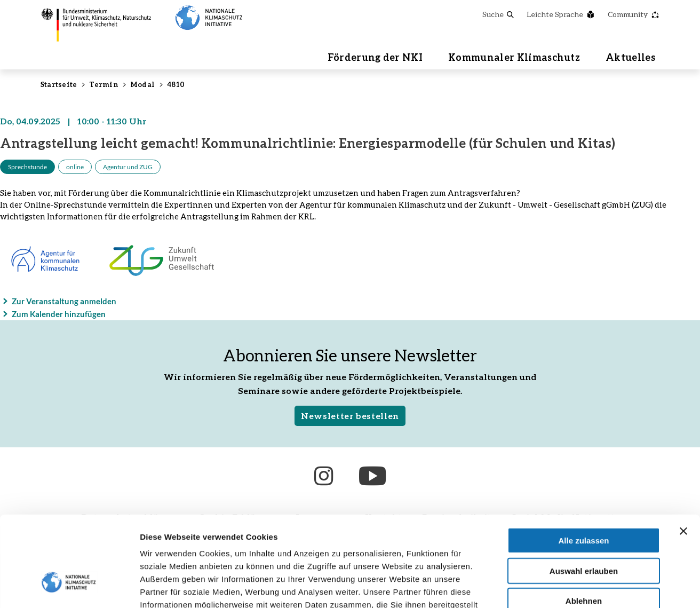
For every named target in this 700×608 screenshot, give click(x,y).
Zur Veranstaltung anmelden (64, 301)
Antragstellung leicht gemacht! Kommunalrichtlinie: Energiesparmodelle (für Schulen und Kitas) (308, 143)
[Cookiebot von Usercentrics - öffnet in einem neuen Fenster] (69, 587)
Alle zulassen (583, 467)
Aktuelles (630, 57)
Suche (498, 14)
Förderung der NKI (375, 57)
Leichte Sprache (561, 14)
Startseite (59, 84)
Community (634, 14)
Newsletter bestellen (350, 416)
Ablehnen (584, 527)
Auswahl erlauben (584, 497)
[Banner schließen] (683, 457)
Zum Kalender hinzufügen (59, 314)
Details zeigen (567, 587)
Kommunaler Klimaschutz (514, 57)
